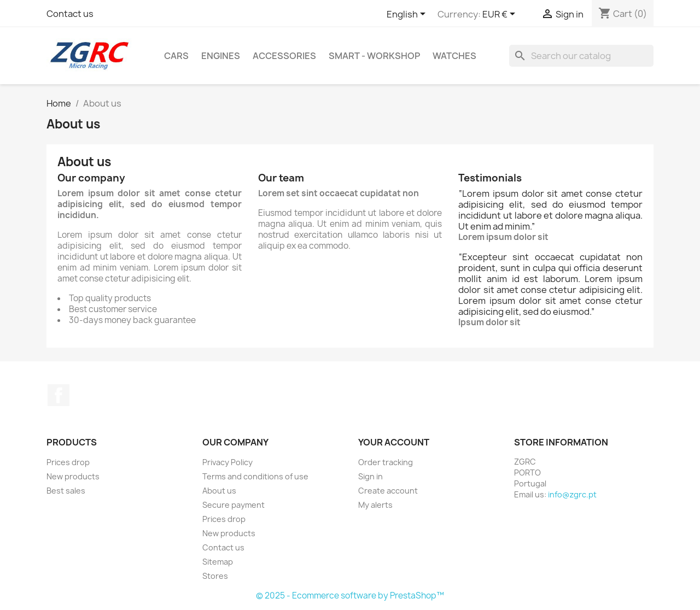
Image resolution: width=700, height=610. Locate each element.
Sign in (371, 476)
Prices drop (68, 462)
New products (73, 476)
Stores (215, 576)
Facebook (59, 395)
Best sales (66, 491)
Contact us (70, 14)
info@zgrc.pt (572, 494)
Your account (394, 442)
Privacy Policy (227, 462)
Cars (176, 56)
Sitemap (218, 562)
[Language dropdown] (408, 15)
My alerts (375, 505)
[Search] (581, 56)
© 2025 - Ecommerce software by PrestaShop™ (350, 596)
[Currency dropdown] (501, 15)
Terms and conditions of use (255, 476)
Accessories (284, 56)
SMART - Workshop (374, 56)
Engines (221, 56)
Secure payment (234, 505)
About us (219, 491)
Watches (454, 56)
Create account (388, 491)
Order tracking (386, 462)
